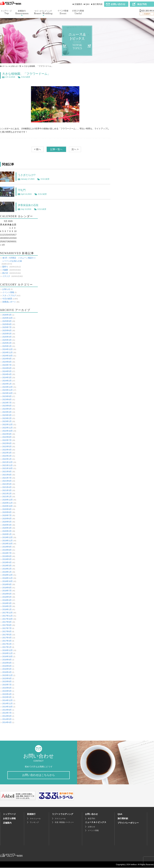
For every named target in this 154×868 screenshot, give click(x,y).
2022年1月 (7, 459)
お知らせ (6, 289)
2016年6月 (7, 666)
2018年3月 (7, 603)
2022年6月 (7, 443)
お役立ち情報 (9, 819)
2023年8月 (7, 399)
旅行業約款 (123, 819)
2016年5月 (7, 669)
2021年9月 (7, 472)
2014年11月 (7, 703)
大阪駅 (5, 270)
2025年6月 (7, 330)
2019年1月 (7, 572)
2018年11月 (7, 578)
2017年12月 (7, 613)
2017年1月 (7, 647)
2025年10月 (7, 318)
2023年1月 (7, 421)
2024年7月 (7, 365)
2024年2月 (7, 381)
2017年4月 (7, 638)
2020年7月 (7, 515)
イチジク (6, 276)
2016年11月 (7, 653)
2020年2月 (7, 531)
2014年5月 (7, 719)
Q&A (120, 814)
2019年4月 (7, 562)
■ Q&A (87, 4)
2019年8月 (7, 550)
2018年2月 (7, 606)
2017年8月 (7, 625)
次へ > (75, 149)
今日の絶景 (26, 77)
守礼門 (22, 190)
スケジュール (35, 819)
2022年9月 (7, 434)
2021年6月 (7, 481)
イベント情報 (8, 292)
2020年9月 (7, 509)
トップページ (9, 814)
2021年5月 (7, 484)
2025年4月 (7, 337)
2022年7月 (7, 440)
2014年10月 (7, 707)
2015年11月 (7, 675)
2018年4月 (7, 600)
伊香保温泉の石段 (30, 205)
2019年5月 (7, 559)
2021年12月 (7, 462)
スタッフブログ (9, 295)
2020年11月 (7, 503)
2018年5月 (7, 597)
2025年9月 (7, 321)
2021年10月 (7, 468)
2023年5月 (7, 409)
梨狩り (5, 267)
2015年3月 (7, 697)
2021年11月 (7, 465)
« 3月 (2, 245)
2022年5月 (7, 447)
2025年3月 (7, 340)
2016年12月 (7, 650)
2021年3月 (7, 490)
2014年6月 (7, 716)
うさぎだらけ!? (28, 175)
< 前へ (38, 149)
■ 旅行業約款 (97, 4)
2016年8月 (7, 663)
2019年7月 (7, 553)
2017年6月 (7, 631)
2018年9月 (7, 584)
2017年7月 (7, 628)
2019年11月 (7, 541)
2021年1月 (7, 497)
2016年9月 (7, 660)
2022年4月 (7, 450)
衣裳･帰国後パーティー (64, 823)
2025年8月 (7, 324)
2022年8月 (7, 437)
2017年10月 (7, 619)
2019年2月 (7, 569)
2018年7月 (7, 591)
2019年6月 (7, 556)
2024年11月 (7, 352)
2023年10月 (7, 393)
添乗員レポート (9, 302)
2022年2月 (7, 456)
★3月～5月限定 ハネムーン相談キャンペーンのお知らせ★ (19, 259)
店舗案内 (7, 823)
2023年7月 (7, 402)
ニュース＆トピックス (96, 822)
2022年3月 (7, 453)
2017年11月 (7, 616)
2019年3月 (7, 566)
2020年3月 (7, 528)
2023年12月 (7, 387)
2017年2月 (7, 644)
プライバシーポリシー (128, 823)
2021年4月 (7, 487)
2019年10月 (7, 544)
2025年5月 (7, 334)
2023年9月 (7, 396)
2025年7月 (7, 327)
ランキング (34, 823)
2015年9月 (7, 678)
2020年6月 (7, 519)
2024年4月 (7, 374)
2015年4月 (7, 694)
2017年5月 (7, 634)
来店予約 (91, 819)
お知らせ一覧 (16, 66)
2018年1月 (7, 609)
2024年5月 (7, 371)
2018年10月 (7, 581)
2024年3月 (7, 377)
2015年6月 (7, 688)
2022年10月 (7, 431)
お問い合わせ (91, 814)
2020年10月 (7, 506)
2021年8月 (7, 475)
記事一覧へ (56, 149)
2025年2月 (7, 343)
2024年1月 (7, 384)
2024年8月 (7, 362)
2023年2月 (7, 418)
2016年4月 (7, 672)
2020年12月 (7, 500)
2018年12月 (7, 575)
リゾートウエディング (63, 814)
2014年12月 (7, 700)
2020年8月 (7, 512)
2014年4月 (7, 722)
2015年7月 (7, 685)
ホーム (5, 66)
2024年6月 (7, 368)
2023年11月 (7, 390)
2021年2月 (7, 494)
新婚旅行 (31, 814)
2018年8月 (7, 588)
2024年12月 (7, 349)
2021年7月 (7, 478)
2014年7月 (7, 713)
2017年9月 (7, 622)
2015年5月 (7, 691)
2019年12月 (7, 537)
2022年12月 (7, 425)
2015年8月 (7, 681)
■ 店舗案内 (77, 4)
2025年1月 (7, 346)
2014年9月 (7, 710)
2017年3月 (7, 641)
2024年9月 (7, 359)
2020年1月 (7, 534)
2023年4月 (7, 412)
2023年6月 (7, 406)
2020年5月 (7, 522)
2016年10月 (7, 656)
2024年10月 (7, 356)
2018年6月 (7, 594)
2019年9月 (7, 547)
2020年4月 (7, 525)
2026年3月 (7, 315)
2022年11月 (7, 428)
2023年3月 (7, 415)
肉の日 (5, 273)
